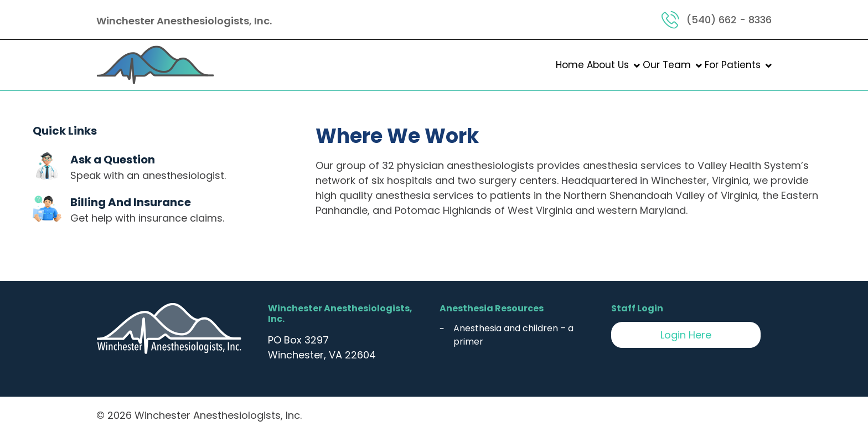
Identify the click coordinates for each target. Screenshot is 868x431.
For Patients (733, 65)
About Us (608, 65)
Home (570, 65)
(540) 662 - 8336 (729, 20)
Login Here (686, 335)
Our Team (667, 65)
